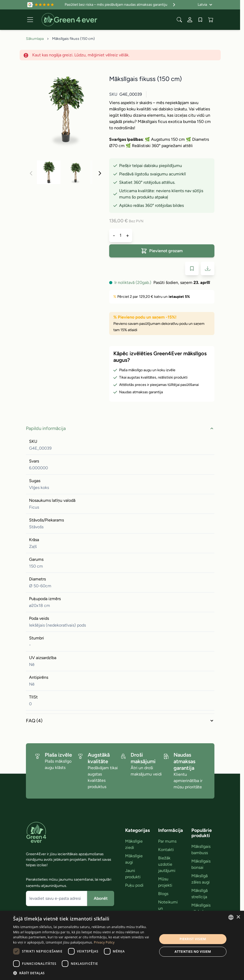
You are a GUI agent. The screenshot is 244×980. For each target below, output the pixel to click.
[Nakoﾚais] (100, 173)
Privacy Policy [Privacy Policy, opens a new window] (104, 942)
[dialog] (122, 945)
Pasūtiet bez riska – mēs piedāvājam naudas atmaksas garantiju (121, 5)
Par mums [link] (167, 841)
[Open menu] (30, 20)
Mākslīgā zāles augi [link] (201, 879)
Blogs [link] (163, 894)
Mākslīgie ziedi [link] (134, 844)
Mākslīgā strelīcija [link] (199, 894)
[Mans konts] (190, 20)
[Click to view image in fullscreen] (65, 108)
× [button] (238, 917)
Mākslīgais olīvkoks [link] (201, 908)
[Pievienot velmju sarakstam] (192, 268)
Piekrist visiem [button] (193, 939)
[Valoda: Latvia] (205, 5)
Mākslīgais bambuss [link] (201, 850)
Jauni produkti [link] (133, 874)
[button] (83, 973)
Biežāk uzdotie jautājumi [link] (167, 864)
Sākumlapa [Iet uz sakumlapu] (35, 39)
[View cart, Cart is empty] (211, 20)
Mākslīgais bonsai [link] (201, 864)
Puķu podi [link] (134, 885)
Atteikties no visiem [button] (193, 952)
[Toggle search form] (179, 20)
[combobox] (231, 917)
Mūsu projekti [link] (165, 882)
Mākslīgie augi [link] (134, 859)
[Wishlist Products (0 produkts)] (200, 20)
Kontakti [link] (166, 850)
